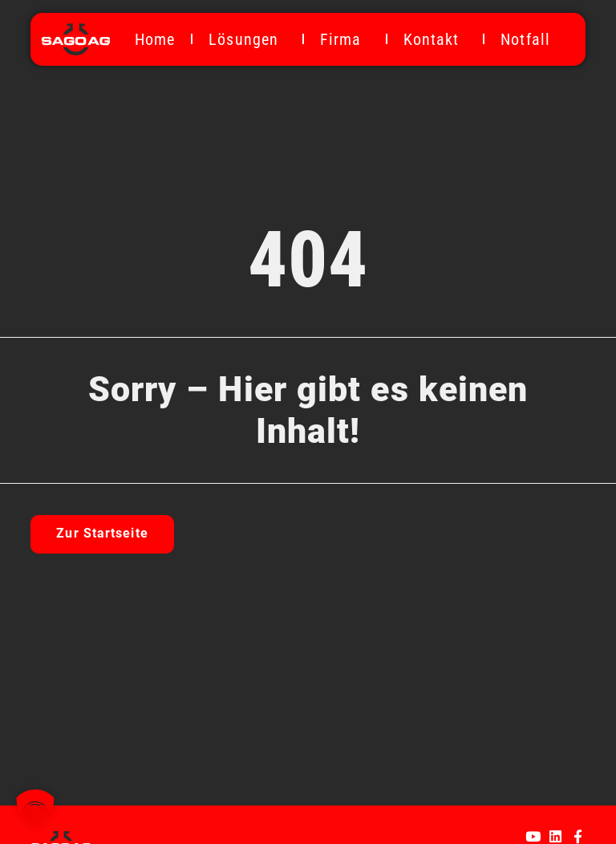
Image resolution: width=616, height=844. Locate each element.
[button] (35, 809)
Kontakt (436, 39)
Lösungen (247, 39)
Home (155, 39)
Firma (345, 39)
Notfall (525, 39)
